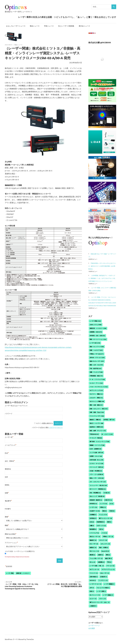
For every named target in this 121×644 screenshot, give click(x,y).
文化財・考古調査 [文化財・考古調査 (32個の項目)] (96, 471)
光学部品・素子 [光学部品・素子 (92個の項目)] (109, 420)
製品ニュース (35, 26)
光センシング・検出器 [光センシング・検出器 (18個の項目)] (97, 496)
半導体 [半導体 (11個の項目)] (103, 507)
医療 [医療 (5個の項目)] (109, 522)
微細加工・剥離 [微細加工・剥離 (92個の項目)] (95, 420)
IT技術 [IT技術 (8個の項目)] (112, 511)
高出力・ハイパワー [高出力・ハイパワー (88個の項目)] (96, 423)
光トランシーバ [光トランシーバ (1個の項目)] (95, 595)
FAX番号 (8, 509)
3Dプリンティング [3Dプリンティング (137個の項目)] (96, 390)
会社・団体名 (10, 461)
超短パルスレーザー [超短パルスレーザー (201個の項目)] (97, 361)
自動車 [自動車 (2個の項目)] (101, 555)
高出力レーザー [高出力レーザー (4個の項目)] (95, 536)
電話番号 (8, 501)
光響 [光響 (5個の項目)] (92, 526)
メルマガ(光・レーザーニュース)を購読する (20, 551)
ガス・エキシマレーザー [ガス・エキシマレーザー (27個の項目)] (98, 482)
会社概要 (92, 628)
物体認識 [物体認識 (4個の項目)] (93, 529)
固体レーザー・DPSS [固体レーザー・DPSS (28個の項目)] (97, 478)
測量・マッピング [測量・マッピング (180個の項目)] (96, 372)
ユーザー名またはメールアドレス (16, 406)
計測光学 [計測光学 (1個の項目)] (104, 577)
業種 (7, 517)
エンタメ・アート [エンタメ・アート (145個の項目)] (96, 383)
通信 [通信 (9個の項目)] (104, 511)
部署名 (7, 485)
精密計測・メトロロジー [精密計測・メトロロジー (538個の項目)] (98, 328)
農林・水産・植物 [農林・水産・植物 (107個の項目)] (96, 405)
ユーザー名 (9, 437)
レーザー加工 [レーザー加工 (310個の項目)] (95, 343)
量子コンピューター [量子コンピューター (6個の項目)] (105, 518)
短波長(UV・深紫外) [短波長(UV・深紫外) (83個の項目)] (96, 427)
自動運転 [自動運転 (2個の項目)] (101, 562)
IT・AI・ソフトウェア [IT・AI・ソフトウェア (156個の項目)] (97, 379)
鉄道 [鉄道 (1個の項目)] (92, 591)
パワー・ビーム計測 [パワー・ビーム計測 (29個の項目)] (96, 474)
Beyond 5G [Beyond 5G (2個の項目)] (105, 551)
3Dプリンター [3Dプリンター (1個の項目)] (94, 569)
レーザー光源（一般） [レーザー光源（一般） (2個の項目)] (97, 566)
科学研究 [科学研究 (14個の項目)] (93, 504)
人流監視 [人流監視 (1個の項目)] (93, 606)
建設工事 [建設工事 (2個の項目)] (109, 558)
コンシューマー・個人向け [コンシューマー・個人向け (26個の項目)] (98, 485)
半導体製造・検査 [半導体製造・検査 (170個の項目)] (96, 376)
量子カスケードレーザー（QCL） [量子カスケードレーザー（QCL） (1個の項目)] (100, 602)
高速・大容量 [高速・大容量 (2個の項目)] (104, 547)
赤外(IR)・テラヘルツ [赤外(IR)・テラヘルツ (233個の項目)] (97, 358)
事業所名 (8, 469)
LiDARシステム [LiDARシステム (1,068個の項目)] (96, 325)
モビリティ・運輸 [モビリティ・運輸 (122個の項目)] (96, 394)
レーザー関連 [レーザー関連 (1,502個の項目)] (95, 321)
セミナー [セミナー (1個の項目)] (93, 599)
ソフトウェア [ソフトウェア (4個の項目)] (94, 533)
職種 (7, 525)
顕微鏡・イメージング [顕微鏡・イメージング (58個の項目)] (97, 445)
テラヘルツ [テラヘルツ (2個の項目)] (110, 566)
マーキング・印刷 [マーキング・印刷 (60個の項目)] (96, 438)
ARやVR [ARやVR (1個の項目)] (93, 580)
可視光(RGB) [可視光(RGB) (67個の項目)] (94, 434)
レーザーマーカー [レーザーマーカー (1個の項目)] (95, 584)
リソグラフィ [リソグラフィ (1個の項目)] (103, 580)
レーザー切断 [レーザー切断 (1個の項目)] (101, 591)
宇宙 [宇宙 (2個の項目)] (109, 562)
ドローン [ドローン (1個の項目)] (102, 599)
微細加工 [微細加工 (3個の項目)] (93, 540)
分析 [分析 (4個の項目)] (101, 529)
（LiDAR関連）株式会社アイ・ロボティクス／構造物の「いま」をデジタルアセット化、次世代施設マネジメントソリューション (102, 278)
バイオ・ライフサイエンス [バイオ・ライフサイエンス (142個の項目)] (99, 387)
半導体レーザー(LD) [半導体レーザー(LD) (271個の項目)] (97, 354)
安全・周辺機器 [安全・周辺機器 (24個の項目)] (95, 493)
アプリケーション (11, 543)
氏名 (7, 453)
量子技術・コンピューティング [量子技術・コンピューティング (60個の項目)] (99, 441)
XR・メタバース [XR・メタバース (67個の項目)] (107, 434)
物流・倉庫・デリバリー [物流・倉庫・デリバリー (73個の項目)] (98, 431)
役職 (7, 493)
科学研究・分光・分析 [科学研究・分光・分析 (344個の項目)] (97, 336)
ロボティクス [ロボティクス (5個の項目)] (101, 526)
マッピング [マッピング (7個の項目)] (103, 515)
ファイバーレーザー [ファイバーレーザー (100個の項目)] (97, 416)
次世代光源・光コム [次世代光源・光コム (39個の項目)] (96, 460)
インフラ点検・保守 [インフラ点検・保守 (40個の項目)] (96, 452)
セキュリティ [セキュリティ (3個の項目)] (105, 544)
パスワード (9, 414)
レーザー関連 (10, 573)
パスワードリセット (56, 428)
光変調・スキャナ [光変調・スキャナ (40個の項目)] (96, 456)
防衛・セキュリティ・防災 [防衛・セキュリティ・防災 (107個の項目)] (99, 409)
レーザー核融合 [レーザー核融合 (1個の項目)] (108, 595)
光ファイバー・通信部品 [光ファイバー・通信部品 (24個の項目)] (98, 489)
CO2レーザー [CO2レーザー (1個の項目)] (105, 573)
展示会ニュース (84, 26)
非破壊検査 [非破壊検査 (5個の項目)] (101, 522)
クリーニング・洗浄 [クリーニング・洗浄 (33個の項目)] (96, 467)
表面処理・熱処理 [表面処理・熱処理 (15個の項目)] (96, 500)
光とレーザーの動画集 (66, 26)
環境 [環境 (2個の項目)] (108, 555)
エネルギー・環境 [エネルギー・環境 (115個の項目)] (96, 398)
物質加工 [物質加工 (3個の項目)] (93, 547)
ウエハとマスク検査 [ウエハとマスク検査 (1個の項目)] (103, 588)
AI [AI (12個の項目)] (111, 504)
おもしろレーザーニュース (16, 26)
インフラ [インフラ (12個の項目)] (103, 504)
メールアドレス (11, 445)
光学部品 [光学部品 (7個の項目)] (93, 518)
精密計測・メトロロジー (23, 573)
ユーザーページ (94, 626)
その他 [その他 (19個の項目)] (106, 493)
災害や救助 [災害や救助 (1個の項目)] (94, 577)
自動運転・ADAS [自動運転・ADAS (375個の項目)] (96, 332)
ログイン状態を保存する (44, 423)
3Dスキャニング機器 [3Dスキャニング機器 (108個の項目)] (97, 401)
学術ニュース (49, 26)
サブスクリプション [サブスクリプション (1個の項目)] (108, 569)
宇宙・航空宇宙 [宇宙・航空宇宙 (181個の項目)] (96, 369)
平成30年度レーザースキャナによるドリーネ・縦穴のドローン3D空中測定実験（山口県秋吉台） (102, 266)
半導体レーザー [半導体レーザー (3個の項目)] (108, 536)
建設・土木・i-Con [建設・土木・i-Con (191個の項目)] (96, 365)
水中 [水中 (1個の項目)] (92, 588)
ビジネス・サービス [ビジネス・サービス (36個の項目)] (96, 463)
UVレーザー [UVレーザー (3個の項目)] (94, 544)
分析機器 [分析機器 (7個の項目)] (93, 515)
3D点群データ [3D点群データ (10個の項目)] (95, 511)
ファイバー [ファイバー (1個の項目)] (94, 573)
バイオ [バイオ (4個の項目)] (104, 533)
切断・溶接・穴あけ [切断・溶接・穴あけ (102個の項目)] (97, 412)
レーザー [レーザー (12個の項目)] (93, 507)
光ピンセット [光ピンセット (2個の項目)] (94, 551)
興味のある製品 (11, 534)
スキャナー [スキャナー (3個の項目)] (103, 540)
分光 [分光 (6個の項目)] (92, 522)
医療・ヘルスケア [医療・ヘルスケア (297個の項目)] (96, 350)
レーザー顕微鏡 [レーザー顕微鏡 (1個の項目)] (109, 584)
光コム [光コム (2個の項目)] (92, 562)
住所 (6, 477)
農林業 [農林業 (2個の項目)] (92, 555)
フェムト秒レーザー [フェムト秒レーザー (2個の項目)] (96, 558)
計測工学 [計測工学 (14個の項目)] (108, 500)
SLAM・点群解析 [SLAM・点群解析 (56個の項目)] (95, 449)
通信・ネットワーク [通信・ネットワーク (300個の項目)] (97, 347)
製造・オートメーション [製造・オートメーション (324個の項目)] (98, 339)
